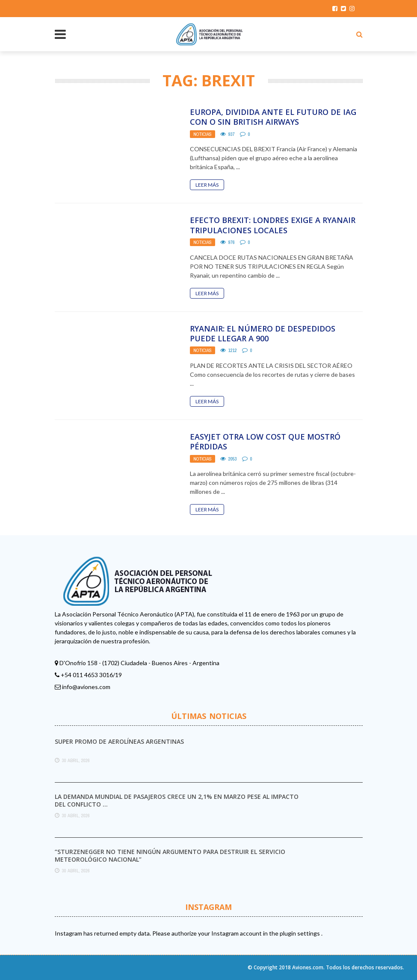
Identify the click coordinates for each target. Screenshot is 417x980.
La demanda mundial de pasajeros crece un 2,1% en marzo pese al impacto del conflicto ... (177, 800)
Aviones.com (308, 967)
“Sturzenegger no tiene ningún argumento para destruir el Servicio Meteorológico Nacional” (170, 855)
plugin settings (300, 933)
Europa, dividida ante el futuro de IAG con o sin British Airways (273, 117)
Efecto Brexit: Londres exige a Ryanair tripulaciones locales (273, 225)
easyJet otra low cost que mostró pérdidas (265, 442)
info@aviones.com (86, 687)
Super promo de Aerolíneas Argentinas (119, 741)
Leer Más (207, 185)
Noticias (203, 134)
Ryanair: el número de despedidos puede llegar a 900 (263, 333)
